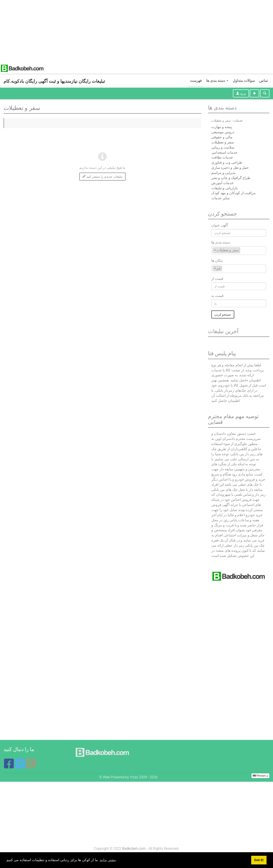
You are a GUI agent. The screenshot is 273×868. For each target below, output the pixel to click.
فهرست (196, 81)
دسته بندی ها (217, 81)
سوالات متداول (244, 81)
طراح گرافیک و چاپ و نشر (231, 178)
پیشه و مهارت (222, 127)
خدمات (238, 121)
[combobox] (239, 251)
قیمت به (217, 296)
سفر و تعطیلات (223, 142)
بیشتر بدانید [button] (108, 860)
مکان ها (217, 261)
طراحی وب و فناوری (227, 162)
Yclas (134, 777)
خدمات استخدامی (224, 152)
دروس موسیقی (223, 132)
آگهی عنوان (220, 225)
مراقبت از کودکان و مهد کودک (234, 193)
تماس (263, 81)
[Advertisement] (131, 31)
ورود (241, 93)
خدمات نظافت (222, 157)
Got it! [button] (259, 860)
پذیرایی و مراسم (223, 173)
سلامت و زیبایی (223, 147)
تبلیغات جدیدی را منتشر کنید (102, 177)
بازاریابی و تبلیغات (224, 188)
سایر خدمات (220, 198)
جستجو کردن (223, 314)
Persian (260, 776)
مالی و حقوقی (222, 137)
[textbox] (242, 250)
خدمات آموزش (222, 183)
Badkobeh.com (134, 849)
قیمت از (217, 279)
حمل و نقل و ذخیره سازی (230, 168)
